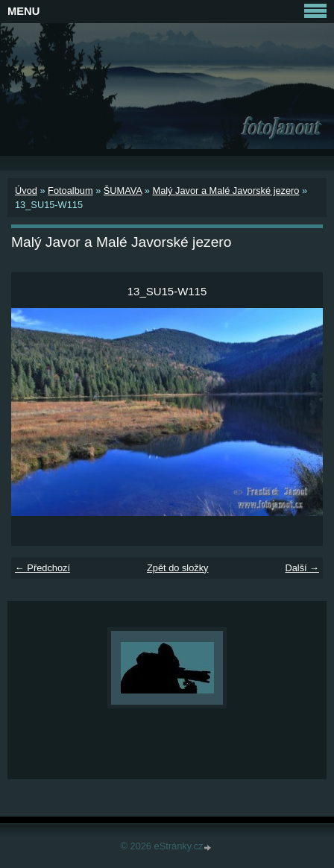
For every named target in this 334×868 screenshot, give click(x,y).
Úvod (26, 191)
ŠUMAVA (123, 191)
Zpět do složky (178, 568)
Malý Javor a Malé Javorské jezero (226, 191)
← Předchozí (42, 568)
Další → (302, 568)
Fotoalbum (70, 191)
